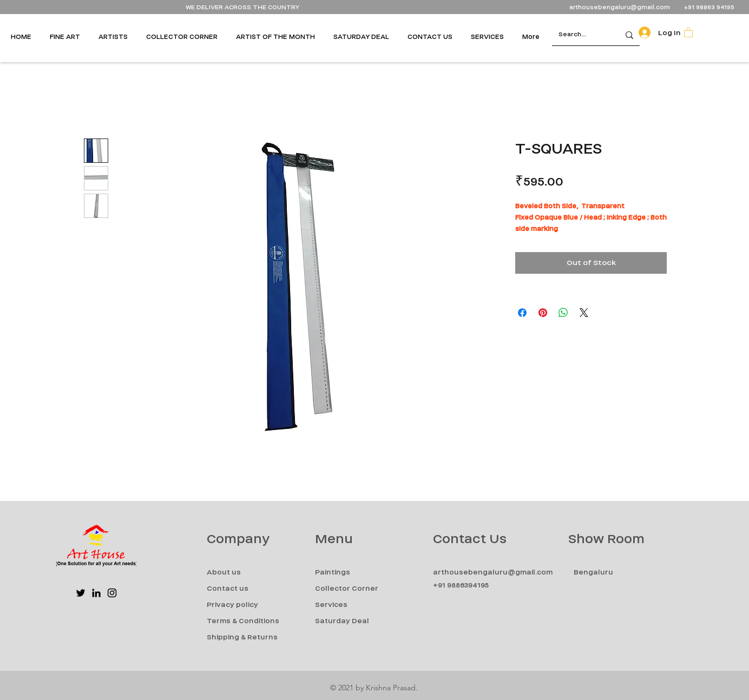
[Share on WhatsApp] (563, 313)
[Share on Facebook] (522, 313)
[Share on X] (584, 313)
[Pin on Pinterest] (543, 313)
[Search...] (577, 35)
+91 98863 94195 (710, 7)
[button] (69, 37)
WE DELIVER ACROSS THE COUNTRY (242, 7)
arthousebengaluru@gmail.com (620, 7)
